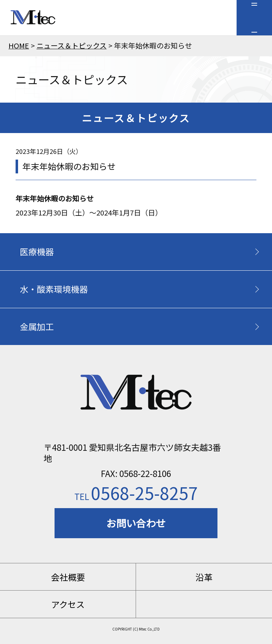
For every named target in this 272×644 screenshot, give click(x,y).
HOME (19, 45)
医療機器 (37, 251)
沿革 (204, 577)
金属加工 (37, 326)
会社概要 (68, 577)
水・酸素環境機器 (54, 289)
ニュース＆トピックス (72, 45)
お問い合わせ (136, 523)
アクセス (68, 604)
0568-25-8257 (136, 493)
